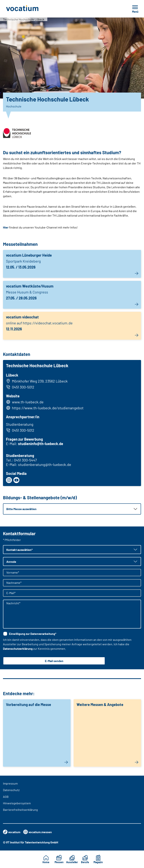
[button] (72, 509)
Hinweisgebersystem (17, 803)
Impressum (10, 783)
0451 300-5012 (20, 387)
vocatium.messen (38, 832)
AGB (6, 797)
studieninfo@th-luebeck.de (41, 444)
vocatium (12, 832)
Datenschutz (11, 790)
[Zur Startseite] (31, 9)
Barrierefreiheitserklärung (20, 810)
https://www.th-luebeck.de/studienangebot (48, 408)
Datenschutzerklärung (18, 649)
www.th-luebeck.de (28, 402)
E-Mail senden (54, 661)
